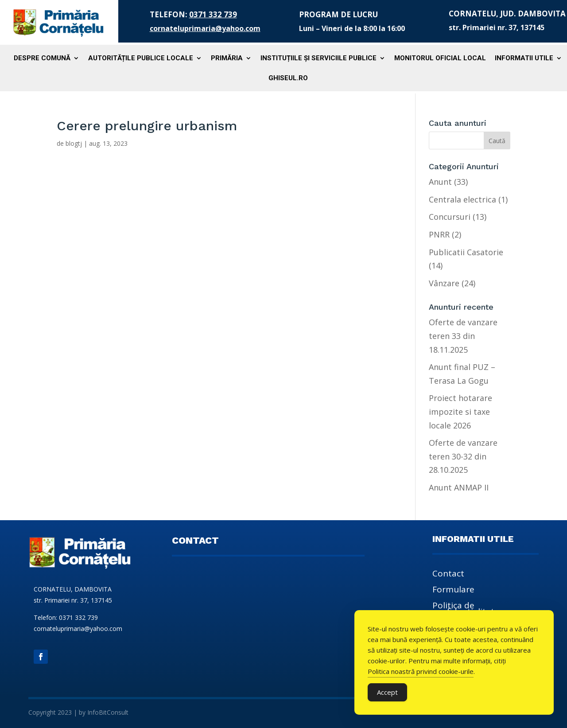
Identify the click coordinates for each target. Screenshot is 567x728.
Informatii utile (524, 58)
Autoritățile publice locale (141, 58)
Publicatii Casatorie (466, 252)
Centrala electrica (462, 199)
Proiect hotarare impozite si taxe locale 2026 (460, 411)
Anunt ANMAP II (459, 487)
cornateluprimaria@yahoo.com (205, 28)
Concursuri (450, 217)
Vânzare (444, 283)
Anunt (440, 182)
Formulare (453, 591)
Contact (448, 575)
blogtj (74, 143)
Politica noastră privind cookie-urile (421, 671)
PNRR (439, 234)
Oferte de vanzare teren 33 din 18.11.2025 (463, 336)
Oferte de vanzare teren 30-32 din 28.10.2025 (463, 456)
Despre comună (42, 58)
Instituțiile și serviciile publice (318, 58)
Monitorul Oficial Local (440, 58)
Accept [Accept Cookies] (387, 692)
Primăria (227, 58)
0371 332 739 (213, 14)
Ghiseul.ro (288, 78)
